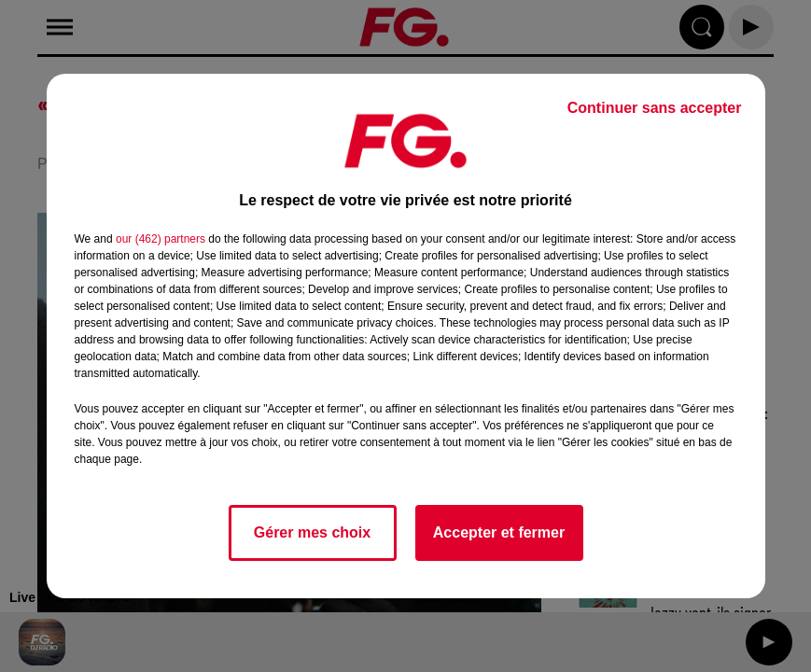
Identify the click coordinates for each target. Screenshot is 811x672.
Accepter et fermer (499, 532)
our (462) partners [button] (161, 239)
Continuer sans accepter (655, 108)
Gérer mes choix (312, 532)
